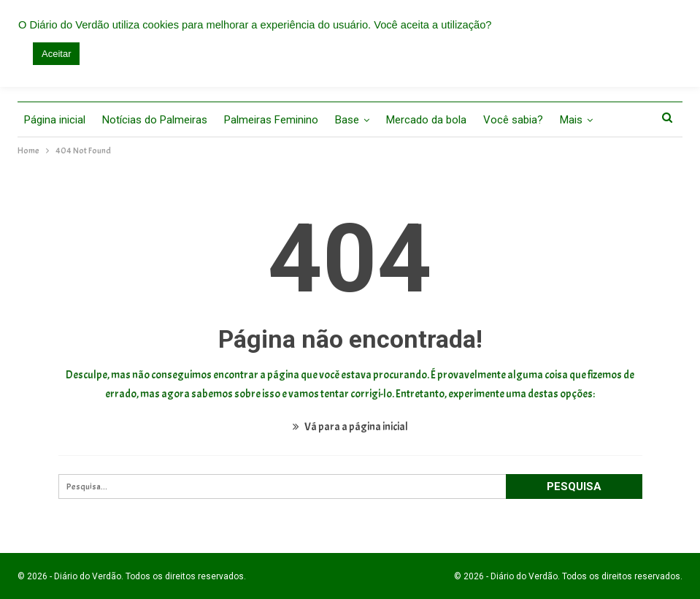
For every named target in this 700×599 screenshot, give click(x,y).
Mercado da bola (426, 120)
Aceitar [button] (56, 54)
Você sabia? (513, 120)
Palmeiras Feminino (271, 120)
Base (347, 120)
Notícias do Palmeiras (155, 120)
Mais (571, 120)
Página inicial (55, 120)
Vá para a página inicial (350, 427)
